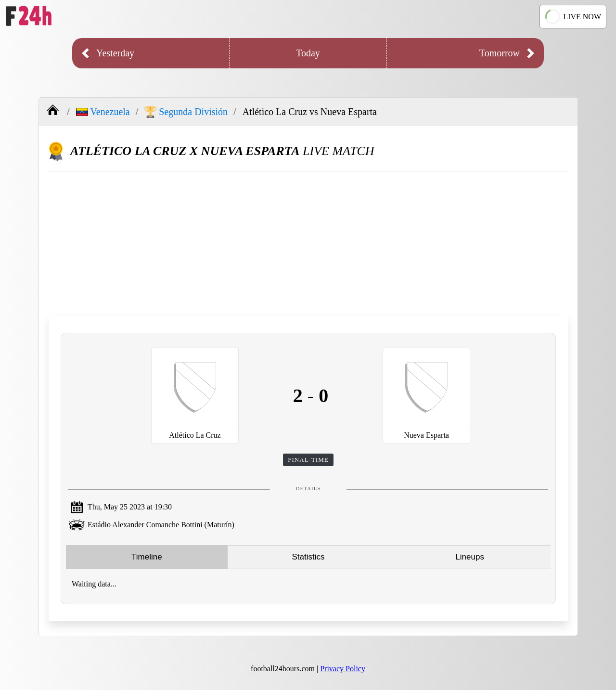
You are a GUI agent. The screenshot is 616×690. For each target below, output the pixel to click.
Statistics (308, 557)
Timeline (147, 557)
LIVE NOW (573, 16)
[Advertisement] (308, 244)
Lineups (470, 557)
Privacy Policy (343, 669)
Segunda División (186, 112)
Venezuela (103, 112)
